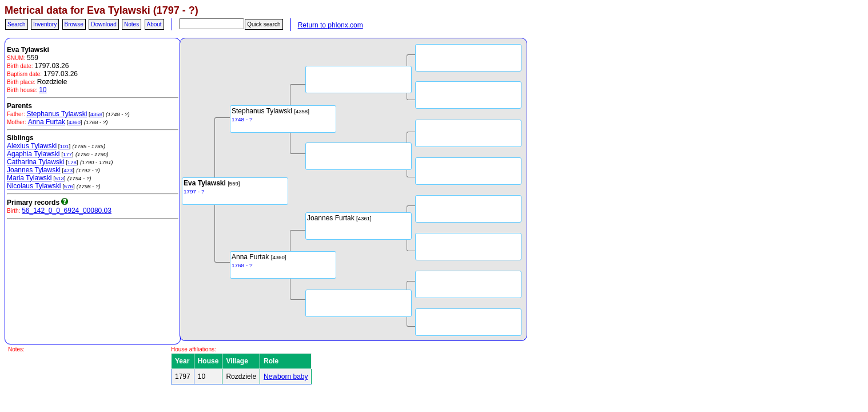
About (154, 24)
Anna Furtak (47, 122)
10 (43, 90)
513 (59, 178)
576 (69, 186)
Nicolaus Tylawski (34, 186)
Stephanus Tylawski (57, 114)
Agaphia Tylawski (33, 154)
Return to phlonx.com (331, 25)
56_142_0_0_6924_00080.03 (67, 211)
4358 (96, 114)
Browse (74, 24)
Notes (132, 24)
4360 (74, 122)
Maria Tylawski (29, 178)
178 (72, 162)
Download (103, 24)
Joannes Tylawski (34, 170)
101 (64, 146)
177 (67, 154)
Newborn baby (286, 377)
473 (68, 170)
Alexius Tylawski (32, 146)
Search (17, 24)
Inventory (45, 24)
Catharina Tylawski (36, 162)
